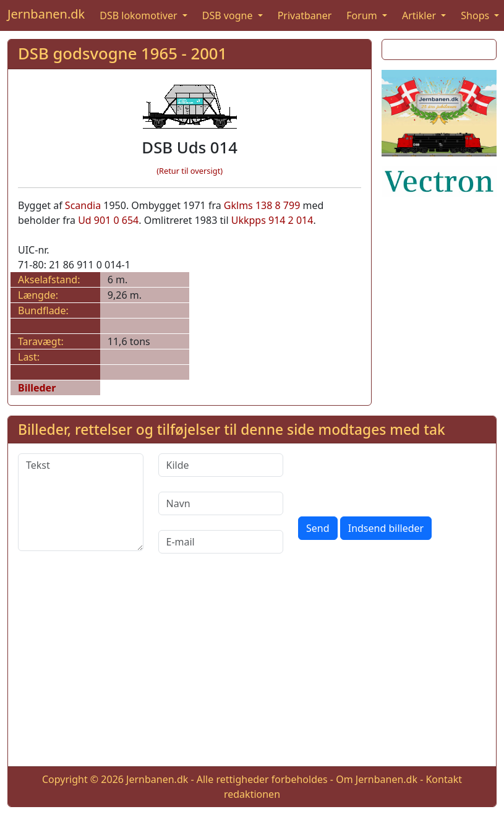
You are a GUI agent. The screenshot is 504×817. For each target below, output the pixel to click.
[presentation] (392, 477)
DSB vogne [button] (229, 15)
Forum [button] (363, 15)
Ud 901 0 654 (108, 220)
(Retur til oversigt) (190, 171)
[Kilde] (221, 465)
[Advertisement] (252, 670)
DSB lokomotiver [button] (140, 15)
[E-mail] (221, 542)
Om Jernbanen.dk (377, 779)
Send (318, 528)
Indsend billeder (386, 528)
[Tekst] (81, 502)
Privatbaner (305, 15)
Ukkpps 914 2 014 (272, 220)
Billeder (37, 388)
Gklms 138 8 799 (262, 205)
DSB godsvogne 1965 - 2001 (122, 53)
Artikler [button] (420, 15)
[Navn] (221, 503)
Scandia (83, 205)
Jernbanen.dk (46, 14)
